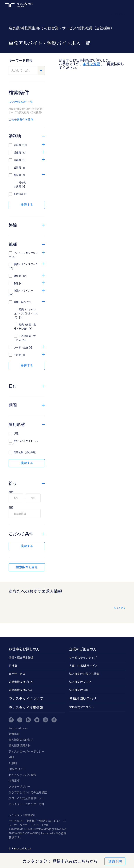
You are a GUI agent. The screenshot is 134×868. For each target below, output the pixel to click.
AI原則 (13, 763)
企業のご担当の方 (83, 649)
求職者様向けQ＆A (20, 690)
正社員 (13, 666)
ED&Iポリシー (17, 769)
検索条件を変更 (27, 567)
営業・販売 (20, 302)
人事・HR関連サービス (83, 666)
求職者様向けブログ (21, 682)
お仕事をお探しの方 (24, 649)
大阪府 (17, 145)
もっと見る (119, 608)
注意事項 (14, 781)
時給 (11, 492)
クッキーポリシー (20, 786)
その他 (17, 355)
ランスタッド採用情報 (26, 708)
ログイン (117, 5)
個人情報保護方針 (20, 746)
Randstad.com (18, 728)
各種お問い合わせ (83, 699)
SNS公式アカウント (81, 707)
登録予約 (115, 861)
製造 (16, 283)
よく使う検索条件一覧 (21, 102)
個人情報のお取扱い (21, 740)
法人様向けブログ (80, 682)
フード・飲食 (21, 347)
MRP (11, 757)
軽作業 (17, 276)
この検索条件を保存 (21, 120)
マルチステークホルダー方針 (26, 804)
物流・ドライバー (25, 291)
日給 (11, 507)
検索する (27, 205)
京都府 (17, 160)
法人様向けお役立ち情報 (84, 674)
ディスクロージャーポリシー (26, 751)
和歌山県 (19, 194)
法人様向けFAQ (79, 690)
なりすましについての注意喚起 (28, 792)
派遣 (16, 433)
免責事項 (14, 734)
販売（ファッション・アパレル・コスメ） (26, 313)
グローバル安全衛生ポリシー (26, 798)
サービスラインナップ (83, 658)
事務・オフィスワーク (26, 264)
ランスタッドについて (26, 699)
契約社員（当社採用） (26, 452)
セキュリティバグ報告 (22, 775)
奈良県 (17, 175)
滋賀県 (17, 167)
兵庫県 (17, 153)
